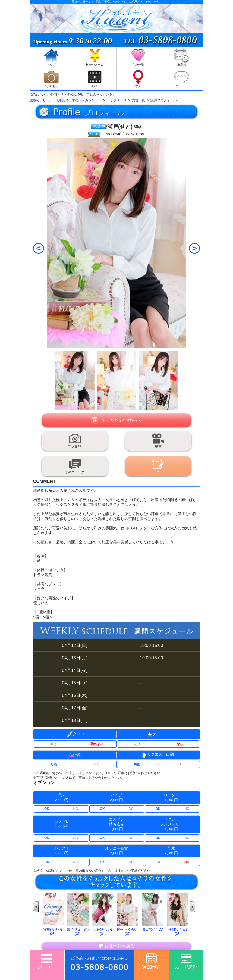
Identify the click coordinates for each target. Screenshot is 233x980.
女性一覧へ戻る (117, 946)
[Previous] (39, 248)
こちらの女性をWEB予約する (117, 420)
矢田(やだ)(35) (153, 929)
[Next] (194, 248)
